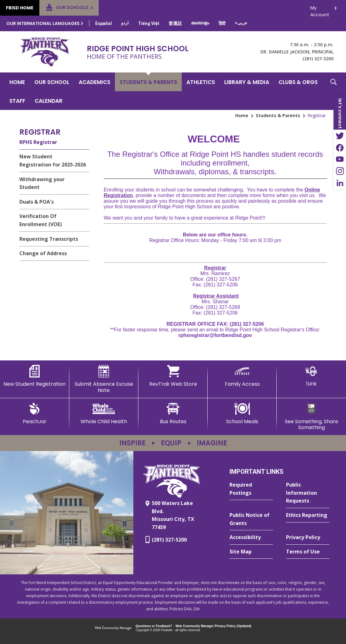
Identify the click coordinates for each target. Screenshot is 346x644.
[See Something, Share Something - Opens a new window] (311, 416)
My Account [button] (320, 10)
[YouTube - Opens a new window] (340, 159)
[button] (334, 91)
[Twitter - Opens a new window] (340, 136)
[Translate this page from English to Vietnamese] (149, 23)
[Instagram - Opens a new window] (340, 171)
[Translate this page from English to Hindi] (222, 23)
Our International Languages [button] (43, 23)
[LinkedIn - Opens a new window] (340, 183)
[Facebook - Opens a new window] (340, 147)
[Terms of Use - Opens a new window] (308, 552)
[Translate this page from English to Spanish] (104, 23)
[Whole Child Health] (104, 414)
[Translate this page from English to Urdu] (125, 23)
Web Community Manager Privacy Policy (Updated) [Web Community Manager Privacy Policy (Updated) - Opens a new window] (213, 626)
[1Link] (311, 376)
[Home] (17, 82)
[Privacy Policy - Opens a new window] (308, 537)
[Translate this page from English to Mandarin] (175, 23)
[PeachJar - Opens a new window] (35, 414)
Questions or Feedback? (154, 626)
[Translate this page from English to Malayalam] (200, 23)
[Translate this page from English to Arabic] (241, 23)
